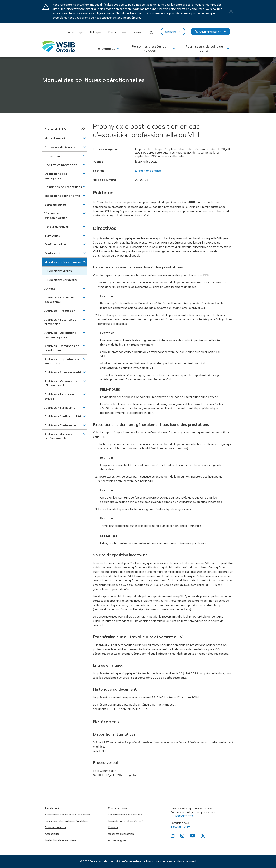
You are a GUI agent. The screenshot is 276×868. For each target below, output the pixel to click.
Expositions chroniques (62, 280)
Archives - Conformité (60, 425)
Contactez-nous (118, 32)
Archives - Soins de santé (63, 372)
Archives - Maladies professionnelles (58, 436)
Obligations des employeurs (56, 176)
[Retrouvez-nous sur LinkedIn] (173, 837)
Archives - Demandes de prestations (62, 348)
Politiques (96, 32)
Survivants (52, 235)
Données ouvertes (56, 827)
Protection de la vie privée (60, 840)
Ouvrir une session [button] (210, 32)
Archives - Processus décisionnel (59, 300)
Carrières (113, 827)
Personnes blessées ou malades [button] (149, 48)
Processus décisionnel (60, 147)
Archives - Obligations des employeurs (60, 335)
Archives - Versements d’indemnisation (61, 383)
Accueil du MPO (55, 129)
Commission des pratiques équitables (66, 821)
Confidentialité (55, 244)
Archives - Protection (60, 311)
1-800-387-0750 (184, 816)
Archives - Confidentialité (63, 416)
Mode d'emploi (55, 138)
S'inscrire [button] (171, 32)
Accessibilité (52, 834)
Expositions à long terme (62, 196)
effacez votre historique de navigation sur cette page (103, 9)
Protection (52, 156)
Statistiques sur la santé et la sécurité (68, 815)
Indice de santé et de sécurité (126, 821)
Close (231, 11)
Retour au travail (57, 227)
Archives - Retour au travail (59, 396)
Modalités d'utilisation (121, 834)
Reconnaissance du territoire (125, 815)
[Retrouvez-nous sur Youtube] (193, 837)
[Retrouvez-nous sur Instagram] (183, 837)
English (137, 33)
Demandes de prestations (63, 187)
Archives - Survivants (60, 407)
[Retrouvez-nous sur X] (204, 837)
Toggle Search (151, 33)
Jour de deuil (52, 808)
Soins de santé (55, 205)
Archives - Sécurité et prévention (60, 322)
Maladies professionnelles (63, 262)
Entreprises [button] (106, 49)
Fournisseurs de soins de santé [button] (204, 48)
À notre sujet (76, 32)
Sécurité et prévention (61, 165)
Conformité (52, 253)
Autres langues (117, 840)
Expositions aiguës (59, 271)
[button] (84, 138)
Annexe (50, 289)
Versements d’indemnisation (56, 216)
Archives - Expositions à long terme (62, 361)
